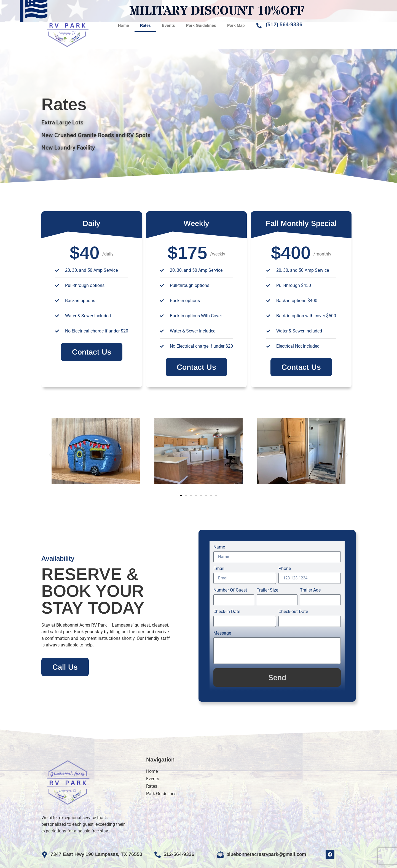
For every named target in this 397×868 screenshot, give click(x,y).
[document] (198, 434)
